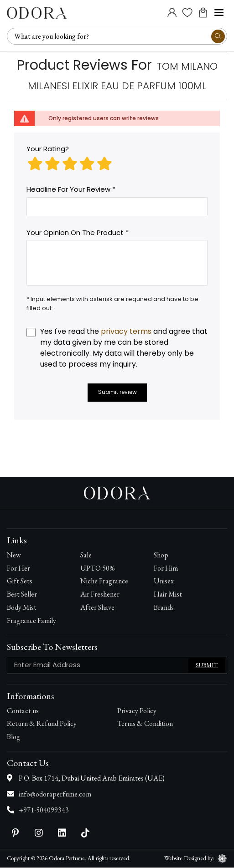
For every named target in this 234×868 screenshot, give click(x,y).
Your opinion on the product (75, 233)
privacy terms (126, 332)
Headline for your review (68, 190)
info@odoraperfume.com (55, 794)
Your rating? (48, 149)
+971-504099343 (44, 810)
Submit (207, 666)
